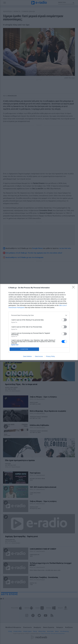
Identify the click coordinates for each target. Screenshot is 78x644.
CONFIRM (24, 349)
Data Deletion (27, 356)
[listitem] (39, 315)
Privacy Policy (50, 356)
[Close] (74, 288)
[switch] (64, 320)
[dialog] (39, 322)
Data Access (39, 356)
